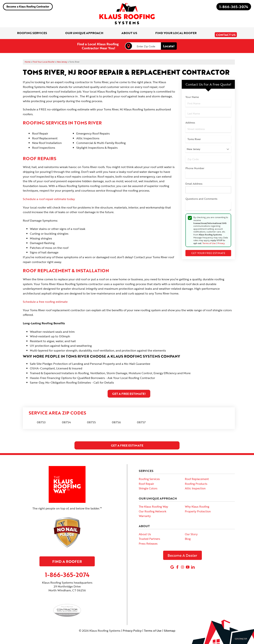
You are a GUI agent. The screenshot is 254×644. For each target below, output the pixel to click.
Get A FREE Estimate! (129, 391)
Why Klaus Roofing (197, 504)
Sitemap (170, 628)
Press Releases (148, 541)
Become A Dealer (182, 553)
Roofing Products (196, 481)
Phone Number (195, 166)
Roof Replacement (197, 477)
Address (190, 120)
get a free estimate (127, 443)
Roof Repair (146, 481)
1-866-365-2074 (234, 7)
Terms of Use (209, 241)
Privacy (221, 241)
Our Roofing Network (153, 509)
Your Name (192, 95)
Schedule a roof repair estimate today (49, 196)
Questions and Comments (201, 196)
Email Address (194, 181)
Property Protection (198, 509)
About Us (145, 532)
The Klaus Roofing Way (153, 504)
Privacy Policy (132, 628)
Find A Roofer (67, 559)
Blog (188, 536)
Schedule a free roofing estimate (45, 299)
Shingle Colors (148, 486)
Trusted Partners (149, 536)
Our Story (191, 532)
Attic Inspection (195, 486)
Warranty (145, 514)
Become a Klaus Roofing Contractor (28, 7)
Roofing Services (149, 477)
